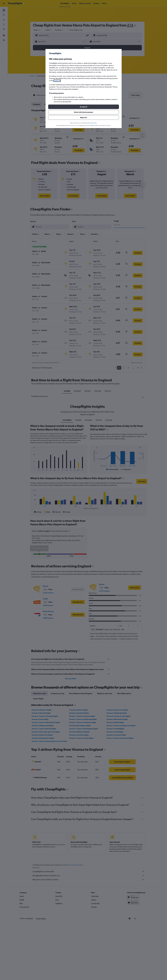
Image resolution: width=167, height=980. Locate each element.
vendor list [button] (57, 81)
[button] (84, 107)
